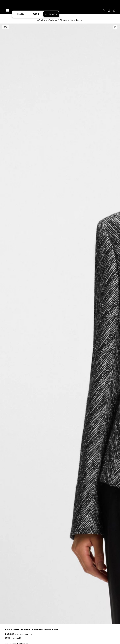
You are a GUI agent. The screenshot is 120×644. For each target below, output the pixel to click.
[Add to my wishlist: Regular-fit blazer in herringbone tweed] (115, 27)
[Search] (104, 11)
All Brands (51, 14)
